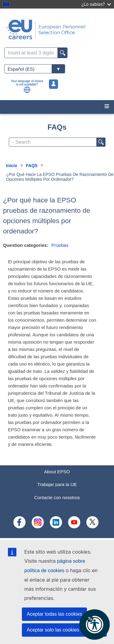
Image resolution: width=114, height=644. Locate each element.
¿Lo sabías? (96, 4)
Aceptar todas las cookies (54, 614)
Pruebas (60, 245)
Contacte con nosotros (57, 497)
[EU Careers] (57, 30)
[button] (27, 90)
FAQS (32, 166)
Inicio (12, 166)
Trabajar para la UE (57, 484)
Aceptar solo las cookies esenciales (65, 630)
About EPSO (57, 472)
